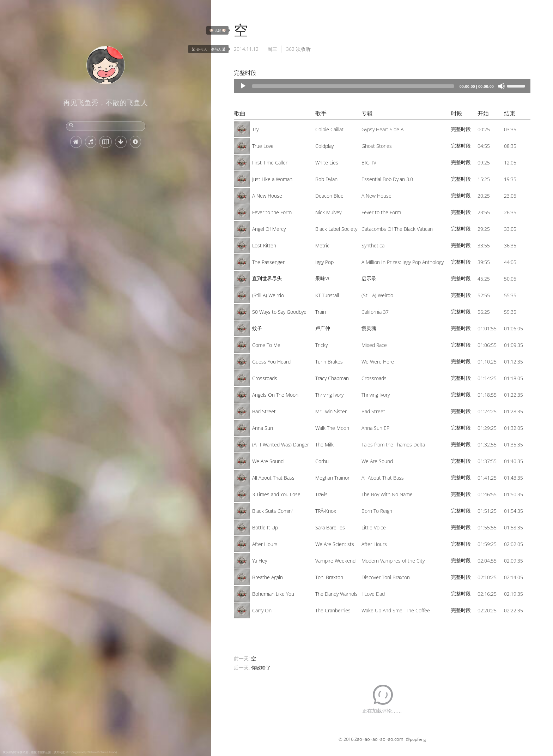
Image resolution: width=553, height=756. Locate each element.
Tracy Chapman (332, 378)
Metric (322, 245)
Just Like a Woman (272, 179)
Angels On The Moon (275, 395)
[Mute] (502, 86)
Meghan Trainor (332, 478)
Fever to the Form (272, 212)
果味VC (323, 278)
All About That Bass (273, 478)
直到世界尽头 (267, 278)
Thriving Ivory (329, 395)
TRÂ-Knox (326, 511)
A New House (267, 196)
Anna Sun (263, 428)
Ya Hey (260, 561)
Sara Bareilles (330, 527)
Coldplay (324, 146)
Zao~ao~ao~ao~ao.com (379, 739)
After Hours (265, 544)
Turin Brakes (329, 362)
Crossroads (265, 378)
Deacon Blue (329, 196)
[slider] (353, 86)
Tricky (321, 345)
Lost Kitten (264, 245)
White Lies (327, 163)
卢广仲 (323, 328)
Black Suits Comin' (272, 511)
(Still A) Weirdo (268, 295)
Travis (321, 494)
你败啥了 (261, 668)
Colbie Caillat (329, 129)
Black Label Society (336, 229)
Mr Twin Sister (331, 411)
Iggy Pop (324, 262)
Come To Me (266, 345)
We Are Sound (268, 461)
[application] (382, 86)
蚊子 (257, 328)
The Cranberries (333, 610)
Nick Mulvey (328, 212)
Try (255, 129)
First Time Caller (270, 163)
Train (321, 312)
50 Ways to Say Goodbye (279, 312)
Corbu (322, 461)
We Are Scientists (335, 544)
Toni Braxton (329, 577)
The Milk (324, 445)
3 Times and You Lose (276, 494)
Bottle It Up (265, 527)
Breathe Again (268, 577)
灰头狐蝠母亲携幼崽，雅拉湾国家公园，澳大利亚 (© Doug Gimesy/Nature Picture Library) (60, 752)
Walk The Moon (332, 428)
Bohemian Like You (273, 594)
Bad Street (264, 411)
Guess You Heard (271, 362)
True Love (263, 146)
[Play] (243, 86)
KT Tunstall (327, 295)
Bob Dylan (326, 179)
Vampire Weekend (335, 561)
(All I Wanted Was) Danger (281, 445)
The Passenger (268, 262)
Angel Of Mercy (269, 229)
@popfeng (416, 739)
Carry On (262, 610)
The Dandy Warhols (336, 594)
